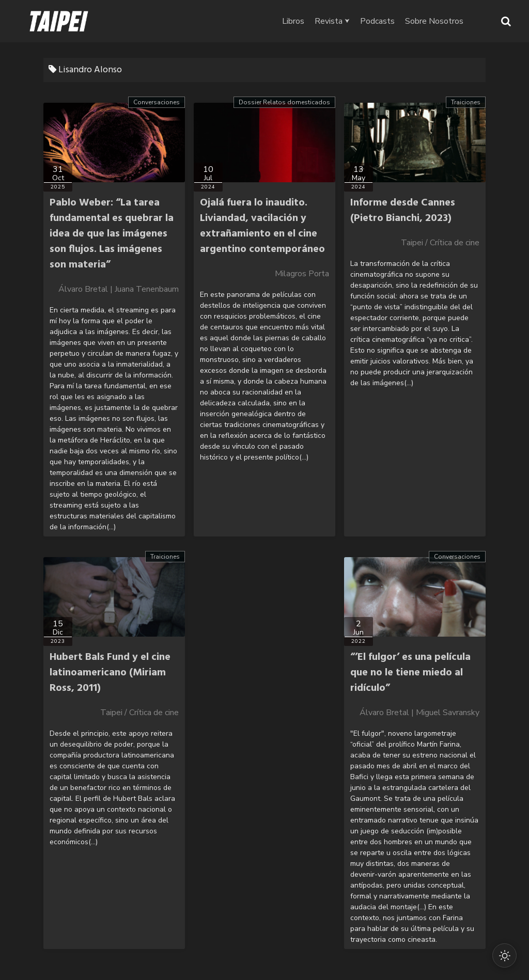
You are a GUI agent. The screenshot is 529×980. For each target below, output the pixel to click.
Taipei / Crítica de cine (440, 243)
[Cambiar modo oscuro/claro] (504, 955)
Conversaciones (157, 102)
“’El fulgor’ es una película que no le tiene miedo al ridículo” (410, 673)
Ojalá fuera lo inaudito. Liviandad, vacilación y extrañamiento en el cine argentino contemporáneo (262, 226)
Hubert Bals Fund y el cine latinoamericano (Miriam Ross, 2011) (110, 673)
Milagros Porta (302, 274)
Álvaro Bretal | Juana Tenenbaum (119, 289)
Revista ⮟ (341, 21)
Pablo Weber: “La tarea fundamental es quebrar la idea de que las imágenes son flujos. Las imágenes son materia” (112, 234)
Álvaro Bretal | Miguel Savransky (419, 713)
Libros (302, 21)
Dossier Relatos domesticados (284, 102)
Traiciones (466, 102)
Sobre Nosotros (444, 21)
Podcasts (387, 21)
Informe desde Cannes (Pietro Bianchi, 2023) (403, 211)
